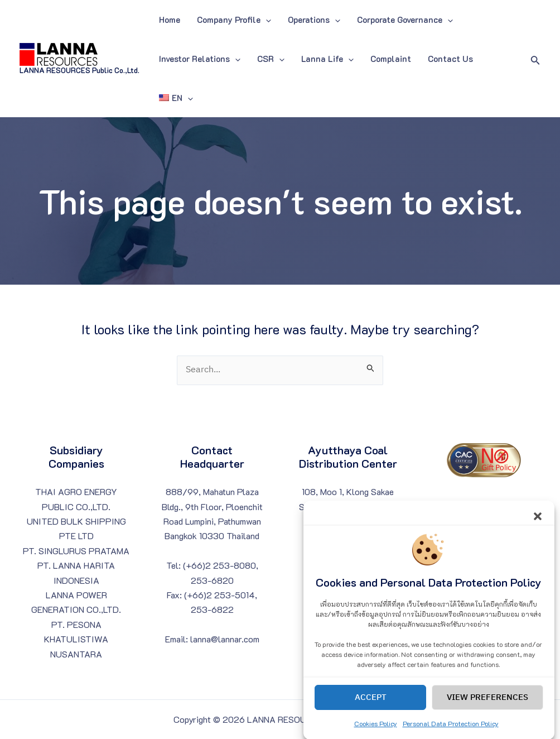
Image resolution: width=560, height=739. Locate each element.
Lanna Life (327, 59)
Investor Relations (200, 59)
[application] (266, 20)
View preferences (487, 707)
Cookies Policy (376, 734)
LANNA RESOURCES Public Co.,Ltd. (79, 70)
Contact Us (450, 59)
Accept (371, 707)
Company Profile (234, 20)
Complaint (391, 59)
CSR (271, 59)
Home (170, 20)
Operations (314, 20)
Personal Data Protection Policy (451, 734)
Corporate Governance (405, 20)
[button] (538, 525)
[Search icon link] (535, 59)
